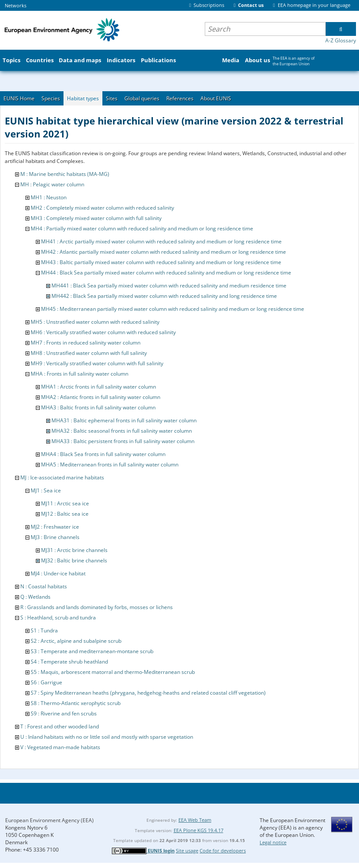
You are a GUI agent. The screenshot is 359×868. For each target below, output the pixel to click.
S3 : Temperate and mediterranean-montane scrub (92, 651)
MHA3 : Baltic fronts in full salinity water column (98, 407)
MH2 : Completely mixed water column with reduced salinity (102, 208)
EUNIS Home (19, 98)
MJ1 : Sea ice (46, 490)
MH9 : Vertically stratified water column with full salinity (97, 363)
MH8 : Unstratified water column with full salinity (89, 353)
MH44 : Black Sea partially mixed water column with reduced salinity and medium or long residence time (166, 273)
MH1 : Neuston (49, 197)
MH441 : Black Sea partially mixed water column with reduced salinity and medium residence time (169, 286)
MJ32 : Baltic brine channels (74, 560)
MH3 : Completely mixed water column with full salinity (96, 218)
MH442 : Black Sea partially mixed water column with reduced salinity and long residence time (164, 296)
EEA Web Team (195, 820)
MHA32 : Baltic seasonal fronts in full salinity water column (122, 431)
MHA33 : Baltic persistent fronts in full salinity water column (123, 441)
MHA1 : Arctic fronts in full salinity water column (98, 387)
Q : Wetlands (35, 597)
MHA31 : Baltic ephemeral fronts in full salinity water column (124, 420)
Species (51, 98)
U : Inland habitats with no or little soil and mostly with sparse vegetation (107, 737)
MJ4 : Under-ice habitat (58, 573)
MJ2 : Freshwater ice (55, 527)
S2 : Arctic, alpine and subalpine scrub (76, 641)
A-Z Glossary (341, 40)
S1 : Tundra (44, 630)
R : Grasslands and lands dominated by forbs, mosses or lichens (97, 607)
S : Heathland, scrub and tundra (58, 617)
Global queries (142, 98)
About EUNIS (216, 98)
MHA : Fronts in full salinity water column (79, 374)
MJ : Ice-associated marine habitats (62, 477)
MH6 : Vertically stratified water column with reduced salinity (103, 332)
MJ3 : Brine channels (55, 537)
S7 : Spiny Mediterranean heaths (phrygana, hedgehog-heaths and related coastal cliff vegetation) (148, 693)
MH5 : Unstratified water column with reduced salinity (95, 322)
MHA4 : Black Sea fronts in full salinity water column (103, 454)
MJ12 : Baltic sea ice (65, 514)
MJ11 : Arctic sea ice (65, 503)
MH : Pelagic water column (52, 184)
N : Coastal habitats (44, 586)
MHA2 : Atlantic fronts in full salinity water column (101, 397)
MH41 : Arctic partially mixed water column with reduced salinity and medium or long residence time (161, 241)
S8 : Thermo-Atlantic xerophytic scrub (76, 703)
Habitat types (83, 98)
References (180, 98)
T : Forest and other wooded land (60, 726)
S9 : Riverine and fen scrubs (64, 713)
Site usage (187, 850)
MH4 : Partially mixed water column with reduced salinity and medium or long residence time (142, 228)
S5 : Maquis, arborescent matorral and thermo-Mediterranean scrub (113, 672)
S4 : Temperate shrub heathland (69, 662)
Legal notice (273, 842)
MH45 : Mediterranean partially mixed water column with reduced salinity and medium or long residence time (173, 309)
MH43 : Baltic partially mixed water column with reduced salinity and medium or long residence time (161, 262)
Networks (16, 5)
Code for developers (223, 850)
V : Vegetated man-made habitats (60, 747)
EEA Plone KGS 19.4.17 (199, 830)
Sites (112, 98)
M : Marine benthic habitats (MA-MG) (65, 174)
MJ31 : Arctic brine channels (74, 550)
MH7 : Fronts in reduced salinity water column (86, 343)
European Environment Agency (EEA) (49, 820)
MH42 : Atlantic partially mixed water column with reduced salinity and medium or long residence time (164, 252)
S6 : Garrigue (46, 682)
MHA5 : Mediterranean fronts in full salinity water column (110, 464)
